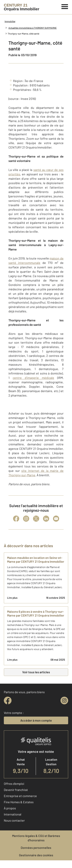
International (13, 814)
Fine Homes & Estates (19, 802)
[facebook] (8, 700)
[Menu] (65, 6)
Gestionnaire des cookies (36, 855)
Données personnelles (36, 848)
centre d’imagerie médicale (33, 378)
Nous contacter (14, 820)
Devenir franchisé (16, 790)
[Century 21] (22, 7)
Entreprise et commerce (20, 796)
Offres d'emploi (14, 784)
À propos (10, 808)
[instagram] (64, 700)
